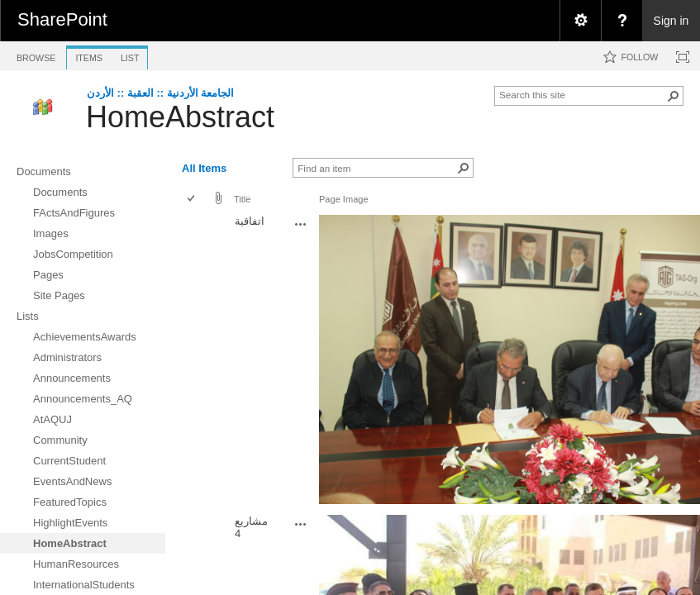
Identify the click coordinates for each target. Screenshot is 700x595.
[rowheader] (195, 361)
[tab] (36, 55)
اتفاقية (250, 221)
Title (242, 199)
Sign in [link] (671, 21)
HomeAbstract (180, 117)
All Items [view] (204, 168)
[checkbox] (192, 200)
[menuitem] (580, 21)
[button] (674, 96)
